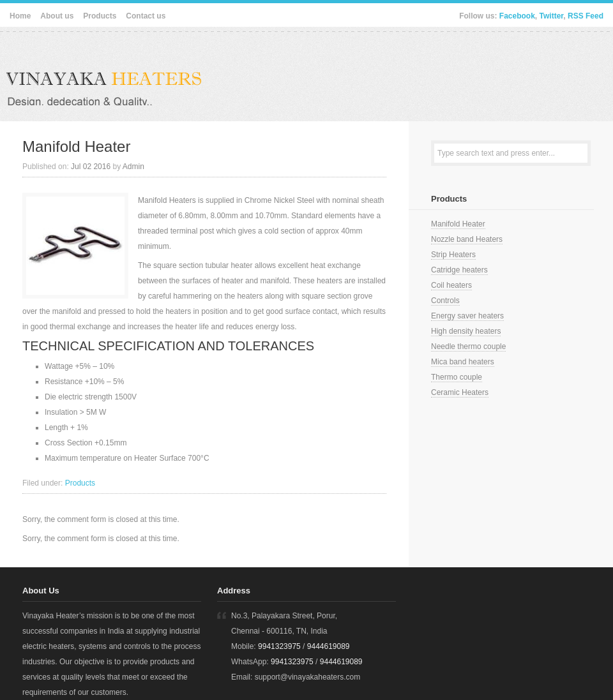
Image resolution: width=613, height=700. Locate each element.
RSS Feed (586, 16)
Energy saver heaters (467, 316)
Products (100, 16)
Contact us (146, 16)
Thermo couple (457, 377)
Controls (445, 301)
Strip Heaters (453, 255)
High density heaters (466, 331)
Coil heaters (451, 285)
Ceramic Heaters (460, 392)
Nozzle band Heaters (467, 239)
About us (57, 16)
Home (20, 16)
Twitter (552, 16)
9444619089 (329, 646)
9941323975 (279, 646)
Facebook (517, 16)
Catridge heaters (459, 270)
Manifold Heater (76, 146)
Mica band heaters (463, 362)
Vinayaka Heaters (134, 73)
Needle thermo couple (468, 346)
